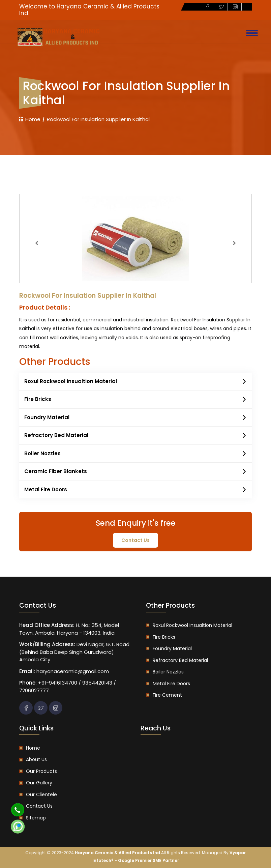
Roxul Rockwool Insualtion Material (135, 382)
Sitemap (36, 818)
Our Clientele (41, 794)
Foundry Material (135, 418)
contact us (135, 540)
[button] (37, 243)
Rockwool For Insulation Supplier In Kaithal (98, 119)
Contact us (39, 806)
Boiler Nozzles (135, 454)
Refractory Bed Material (135, 436)
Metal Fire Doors (135, 490)
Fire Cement (167, 695)
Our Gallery (39, 783)
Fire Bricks (135, 400)
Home (30, 119)
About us (36, 759)
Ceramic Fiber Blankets (135, 472)
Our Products (41, 771)
